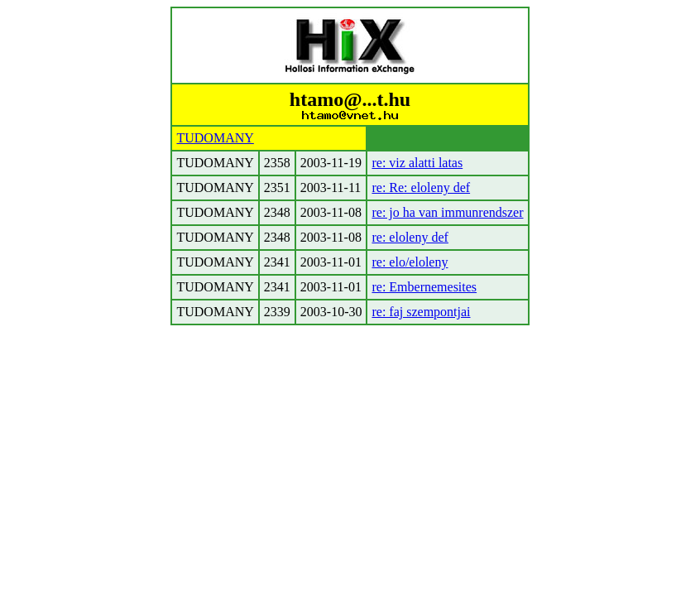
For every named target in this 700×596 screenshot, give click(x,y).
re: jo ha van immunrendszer (447, 212)
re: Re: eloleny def (421, 187)
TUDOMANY (215, 138)
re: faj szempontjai (421, 312)
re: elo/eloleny (410, 262)
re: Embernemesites (424, 287)
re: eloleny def (410, 237)
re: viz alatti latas (417, 163)
